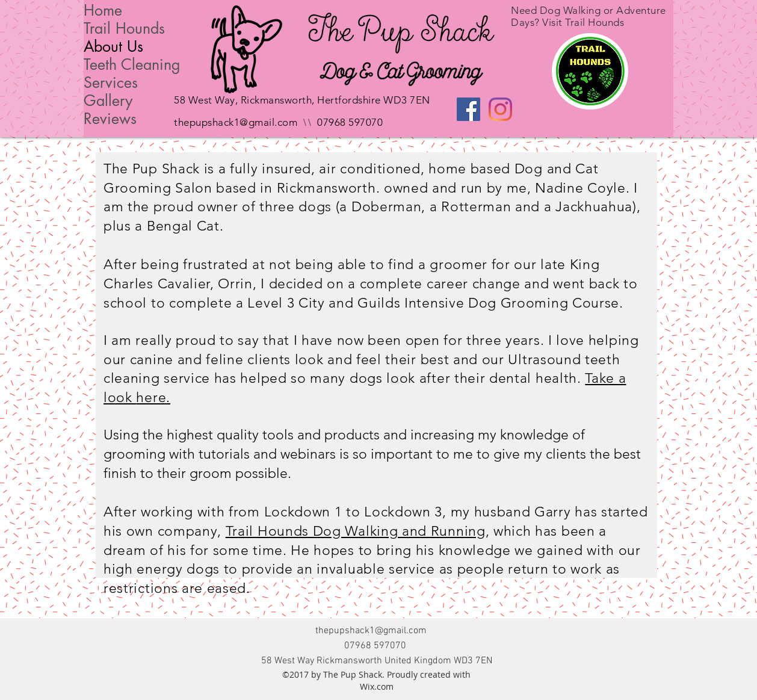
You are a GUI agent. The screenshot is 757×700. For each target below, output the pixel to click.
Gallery (108, 101)
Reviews (110, 119)
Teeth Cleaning (132, 64)
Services (111, 82)
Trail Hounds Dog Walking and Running (356, 531)
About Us (113, 46)
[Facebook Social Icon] (468, 109)
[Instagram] (500, 109)
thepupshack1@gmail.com (236, 122)
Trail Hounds (124, 28)
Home (103, 10)
